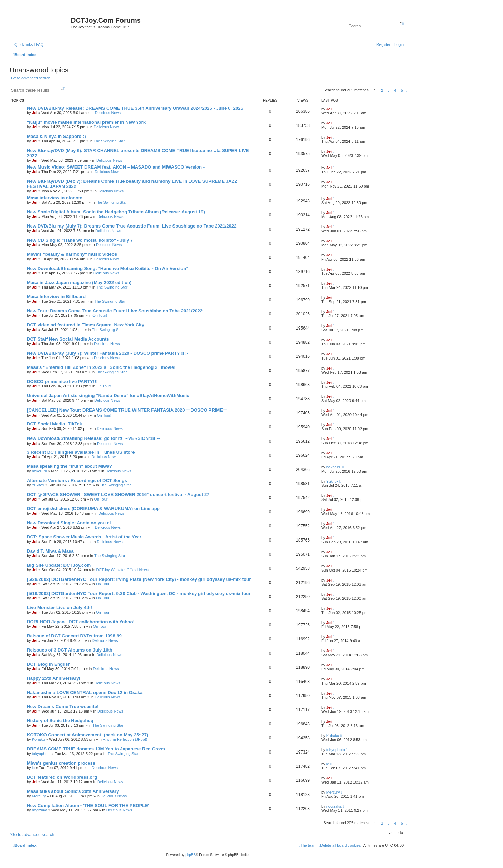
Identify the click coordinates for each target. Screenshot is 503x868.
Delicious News (108, 113)
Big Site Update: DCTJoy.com (59, 565)
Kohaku (38, 739)
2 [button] (382, 90)
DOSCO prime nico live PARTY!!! (62, 381)
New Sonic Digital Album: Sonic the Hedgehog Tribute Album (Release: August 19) (116, 212)
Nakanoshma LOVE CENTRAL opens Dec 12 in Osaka (85, 692)
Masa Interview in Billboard (56, 297)
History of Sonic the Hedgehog (60, 721)
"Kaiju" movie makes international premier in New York (86, 122)
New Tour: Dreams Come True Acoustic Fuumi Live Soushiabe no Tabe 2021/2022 (115, 311)
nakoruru (40, 471)
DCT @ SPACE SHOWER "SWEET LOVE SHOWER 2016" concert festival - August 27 (118, 494)
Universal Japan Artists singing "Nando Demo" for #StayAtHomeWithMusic (108, 396)
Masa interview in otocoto (55, 198)
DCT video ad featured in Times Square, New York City (86, 325)
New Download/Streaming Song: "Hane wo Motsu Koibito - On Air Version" (108, 268)
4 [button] (395, 90)
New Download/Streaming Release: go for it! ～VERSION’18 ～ (94, 438)
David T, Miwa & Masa (50, 551)
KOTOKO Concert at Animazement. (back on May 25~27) (87, 735)
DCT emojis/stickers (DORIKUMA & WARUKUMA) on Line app (93, 509)
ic (33, 768)
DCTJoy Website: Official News (122, 570)
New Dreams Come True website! (63, 706)
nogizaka (40, 810)
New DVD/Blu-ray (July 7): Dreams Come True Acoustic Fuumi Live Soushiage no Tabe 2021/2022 (132, 226)
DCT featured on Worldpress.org (62, 777)
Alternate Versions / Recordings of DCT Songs (77, 480)
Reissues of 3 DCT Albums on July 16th (70, 650)
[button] (406, 90)
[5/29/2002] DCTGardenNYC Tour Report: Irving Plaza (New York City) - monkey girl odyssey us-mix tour (139, 579)
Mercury (39, 796)
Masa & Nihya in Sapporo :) (56, 136)
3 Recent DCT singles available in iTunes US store (81, 452)
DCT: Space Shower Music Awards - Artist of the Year (84, 537)
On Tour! (100, 315)
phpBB (190, 855)
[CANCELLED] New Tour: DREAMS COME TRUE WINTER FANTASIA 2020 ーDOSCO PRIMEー (127, 410)
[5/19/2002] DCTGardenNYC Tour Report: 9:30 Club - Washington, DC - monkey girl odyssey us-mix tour (139, 593)
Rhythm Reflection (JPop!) (125, 739)
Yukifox (38, 485)
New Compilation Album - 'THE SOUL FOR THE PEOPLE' (88, 805)
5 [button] (402, 90)
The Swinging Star (109, 141)
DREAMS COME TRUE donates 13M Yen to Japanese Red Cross (96, 749)
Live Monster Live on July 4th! (60, 608)
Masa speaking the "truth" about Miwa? (70, 466)
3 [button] (388, 90)
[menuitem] (39, 44)
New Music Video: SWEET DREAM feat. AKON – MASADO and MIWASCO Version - (116, 167)
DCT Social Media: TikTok (55, 424)
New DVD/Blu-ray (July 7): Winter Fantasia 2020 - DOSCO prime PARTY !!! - (108, 353)
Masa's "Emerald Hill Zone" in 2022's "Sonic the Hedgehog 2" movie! (101, 367)
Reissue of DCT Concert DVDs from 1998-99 (74, 636)
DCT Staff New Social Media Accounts (68, 339)
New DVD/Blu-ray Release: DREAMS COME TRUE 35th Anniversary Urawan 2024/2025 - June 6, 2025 (135, 108)
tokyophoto (41, 754)
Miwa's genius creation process (61, 763)
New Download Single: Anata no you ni (69, 523)
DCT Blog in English (49, 664)
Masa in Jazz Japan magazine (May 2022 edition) (79, 282)
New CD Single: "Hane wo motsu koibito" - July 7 (80, 240)
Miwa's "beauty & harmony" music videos (72, 254)
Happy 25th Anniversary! (54, 678)
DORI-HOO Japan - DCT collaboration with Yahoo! (81, 622)
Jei (35, 113)
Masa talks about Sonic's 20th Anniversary (73, 791)
